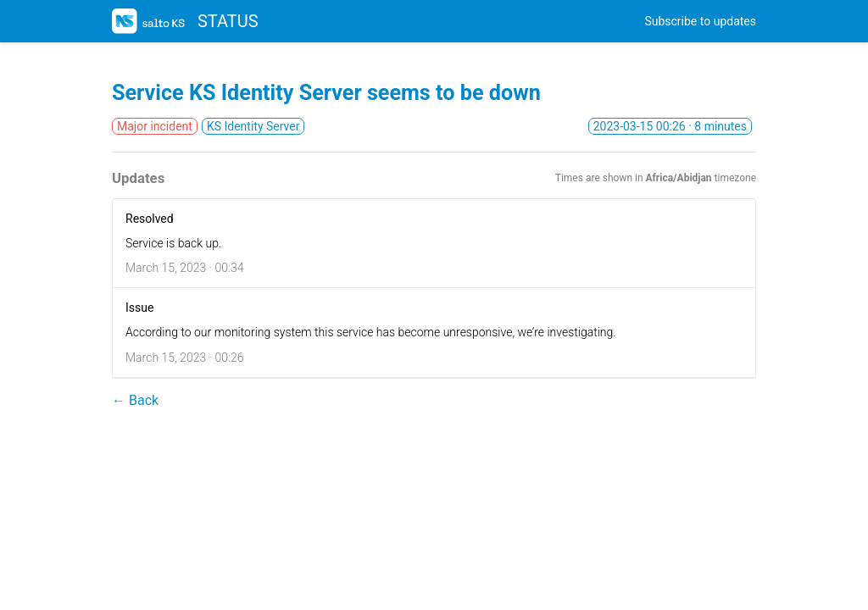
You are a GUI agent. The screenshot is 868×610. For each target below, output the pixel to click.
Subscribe (700, 21)
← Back (135, 400)
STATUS (185, 21)
